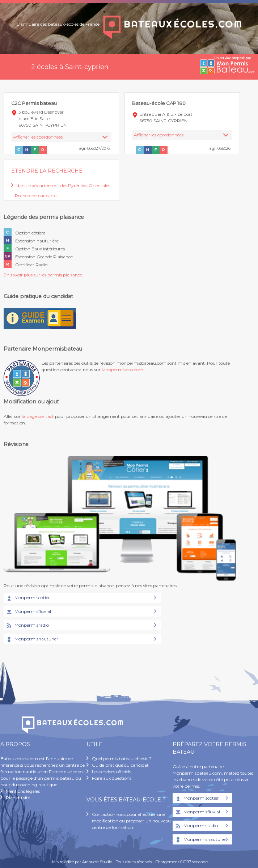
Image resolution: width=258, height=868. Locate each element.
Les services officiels (111, 772)
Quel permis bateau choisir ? (122, 759)
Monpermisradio (27, 626)
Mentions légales (23, 791)
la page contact (38, 416)
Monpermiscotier (28, 598)
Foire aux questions (112, 778)
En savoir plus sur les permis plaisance (43, 275)
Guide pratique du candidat (120, 765)
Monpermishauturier (32, 639)
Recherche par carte (36, 196)
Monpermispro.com (122, 370)
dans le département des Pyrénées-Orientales (63, 185)
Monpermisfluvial (28, 612)
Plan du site (18, 798)
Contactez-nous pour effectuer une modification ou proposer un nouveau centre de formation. (131, 821)
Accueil (12, 67)
